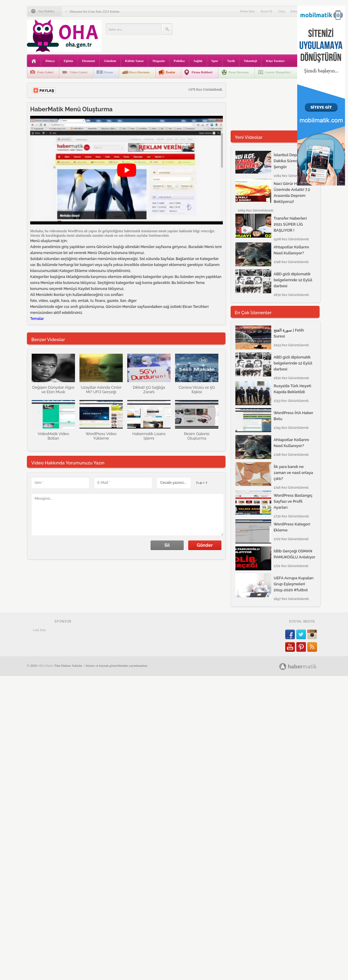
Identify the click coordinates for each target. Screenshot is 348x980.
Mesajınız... (128, 515)
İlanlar (171, 72)
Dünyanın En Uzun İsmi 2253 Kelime (95, 11)
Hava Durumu (139, 72)
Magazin (159, 61)
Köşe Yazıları (275, 61)
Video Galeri (79, 72)
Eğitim (68, 61)
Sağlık (198, 61)
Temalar (37, 319)
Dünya (50, 61)
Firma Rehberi (202, 72)
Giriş (281, 11)
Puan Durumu (239, 72)
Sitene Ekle (247, 11)
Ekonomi (89, 61)
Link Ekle (39, 672)
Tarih (231, 61)
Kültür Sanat (134, 61)
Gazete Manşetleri (278, 72)
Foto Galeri (45, 72)
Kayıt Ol (266, 11)
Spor (215, 61)
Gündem (110, 61)
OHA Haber (46, 707)
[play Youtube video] (127, 170)
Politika (179, 61)
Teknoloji (250, 61)
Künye (295, 11)
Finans (108, 72)
